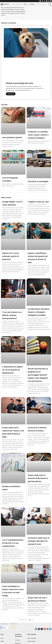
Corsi (25, 4)
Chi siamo (18, 631)
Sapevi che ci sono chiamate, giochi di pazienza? (11, 256)
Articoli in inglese (31, 632)
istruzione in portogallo (38, 181)
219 (30, 608)
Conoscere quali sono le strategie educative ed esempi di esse (39, 532)
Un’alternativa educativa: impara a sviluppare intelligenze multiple (39, 312)
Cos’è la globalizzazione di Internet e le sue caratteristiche (13, 534)
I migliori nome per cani (38, 202)
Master (32, 4)
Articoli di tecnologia (32, 635)
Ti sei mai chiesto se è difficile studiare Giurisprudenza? (12, 315)
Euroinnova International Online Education (20, 637)
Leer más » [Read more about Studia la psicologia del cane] (11, 94)
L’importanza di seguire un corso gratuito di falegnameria (13, 370)
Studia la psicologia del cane (19, 83)
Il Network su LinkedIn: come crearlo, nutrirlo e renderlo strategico (38, 135)
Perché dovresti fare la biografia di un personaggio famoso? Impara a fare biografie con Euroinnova (38, 375)
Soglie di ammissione (32, 638)
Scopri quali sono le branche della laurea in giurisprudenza (38, 474)
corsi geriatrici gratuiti (12, 137)
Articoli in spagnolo (32, 629)
